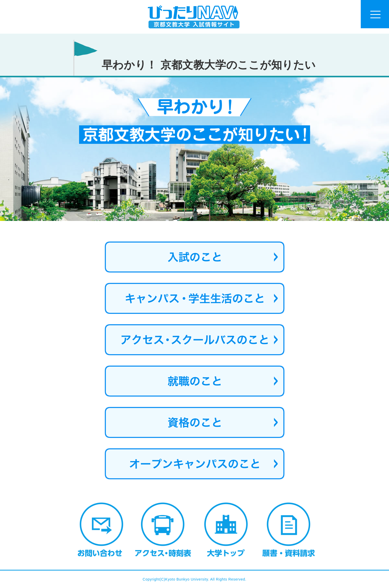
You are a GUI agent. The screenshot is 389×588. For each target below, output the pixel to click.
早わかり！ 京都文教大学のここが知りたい (209, 65)
